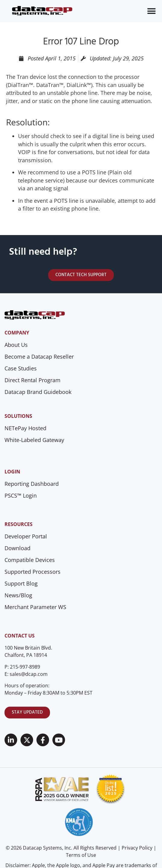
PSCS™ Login (21, 495)
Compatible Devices (30, 560)
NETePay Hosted (25, 428)
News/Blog (18, 595)
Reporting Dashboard (32, 484)
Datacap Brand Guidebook (38, 392)
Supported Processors (33, 572)
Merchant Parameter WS (35, 607)
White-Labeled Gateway (34, 440)
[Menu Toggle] (151, 11)
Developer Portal (26, 536)
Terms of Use (81, 855)
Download (17, 548)
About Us (16, 345)
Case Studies (21, 368)
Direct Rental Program (33, 380)
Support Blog (21, 583)
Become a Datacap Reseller (39, 357)
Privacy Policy (137, 848)
